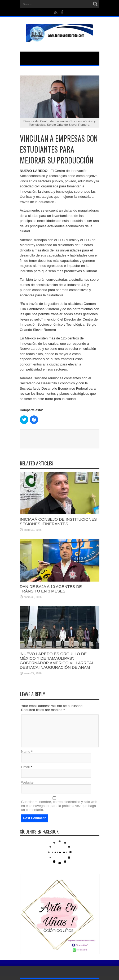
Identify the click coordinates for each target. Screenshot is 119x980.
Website (27, 782)
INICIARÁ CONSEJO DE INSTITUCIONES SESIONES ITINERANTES (58, 521)
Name (26, 752)
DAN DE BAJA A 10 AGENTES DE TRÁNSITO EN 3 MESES (51, 589)
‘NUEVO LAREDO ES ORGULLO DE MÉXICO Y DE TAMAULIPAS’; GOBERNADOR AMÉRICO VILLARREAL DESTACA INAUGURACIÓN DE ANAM (57, 661)
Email (26, 767)
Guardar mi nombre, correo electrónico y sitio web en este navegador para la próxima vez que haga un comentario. (59, 806)
